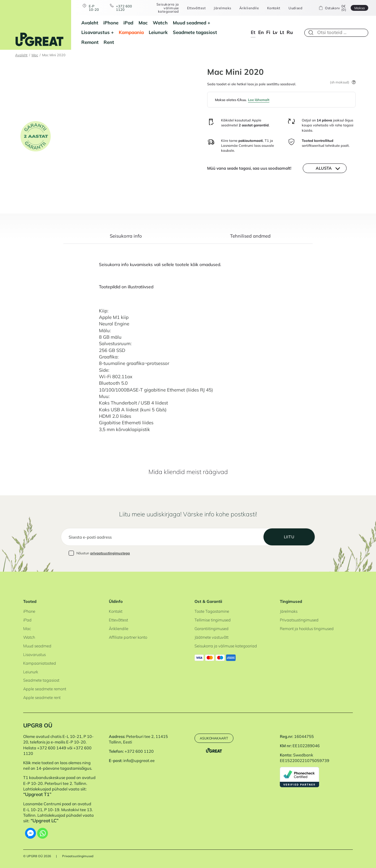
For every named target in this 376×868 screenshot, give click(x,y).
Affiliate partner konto (128, 637)
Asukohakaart (214, 738)
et (253, 32)
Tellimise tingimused (213, 620)
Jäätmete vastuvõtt (211, 637)
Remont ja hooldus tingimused (307, 629)
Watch (160, 23)
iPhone (111, 23)
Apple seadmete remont (45, 689)
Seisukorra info (126, 236)
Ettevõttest (196, 8)
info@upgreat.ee (139, 760)
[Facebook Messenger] (30, 833)
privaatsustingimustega (110, 553)
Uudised (295, 8)
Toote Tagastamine (212, 611)
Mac (143, 23)
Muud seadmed (190, 23)
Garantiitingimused (211, 629)
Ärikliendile (249, 8)
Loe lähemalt (259, 100)
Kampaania (131, 32)
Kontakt (274, 8)
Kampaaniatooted (40, 663)
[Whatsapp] (43, 833)
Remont (90, 42)
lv (275, 32)
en (261, 32)
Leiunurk (158, 32)
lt (282, 32)
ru (290, 32)
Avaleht (90, 23)
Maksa (360, 8)
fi (268, 32)
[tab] (126, 239)
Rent (109, 42)
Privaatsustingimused (299, 620)
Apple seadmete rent (42, 697)
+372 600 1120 (124, 8)
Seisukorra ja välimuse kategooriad (168, 8)
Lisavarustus (96, 32)
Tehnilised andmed (250, 236)
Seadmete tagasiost (195, 32)
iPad (128, 23)
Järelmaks (222, 8)
